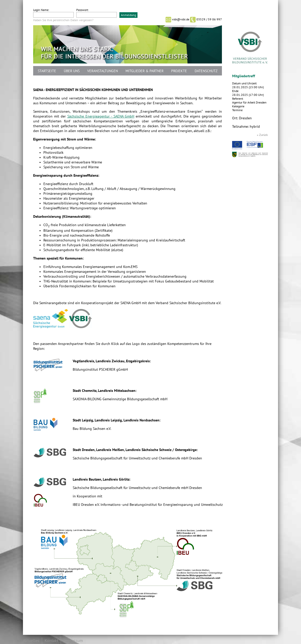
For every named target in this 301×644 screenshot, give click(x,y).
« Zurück (262, 135)
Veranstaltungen (103, 71)
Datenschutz (206, 71)
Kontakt (51, 641)
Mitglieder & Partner (145, 71)
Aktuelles (31, 641)
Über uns (72, 71)
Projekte (179, 71)
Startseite (47, 71)
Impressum (73, 641)
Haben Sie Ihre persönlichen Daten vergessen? (63, 20)
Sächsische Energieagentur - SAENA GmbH (101, 116)
